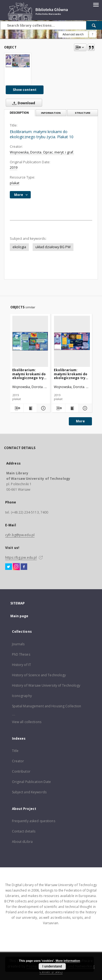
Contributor (21, 771)
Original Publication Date (32, 782)
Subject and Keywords (29, 792)
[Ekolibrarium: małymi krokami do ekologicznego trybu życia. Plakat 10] (18, 61)
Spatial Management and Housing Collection (47, 706)
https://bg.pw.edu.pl (21, 557)
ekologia (19, 247)
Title (15, 751)
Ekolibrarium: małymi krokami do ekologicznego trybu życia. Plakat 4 (72, 374)
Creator (18, 761)
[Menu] (96, 4)
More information (68, 961)
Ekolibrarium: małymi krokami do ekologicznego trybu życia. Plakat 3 (30, 374)
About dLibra (22, 842)
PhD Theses (21, 654)
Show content (25, 90)
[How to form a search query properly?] (92, 34)
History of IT (22, 665)
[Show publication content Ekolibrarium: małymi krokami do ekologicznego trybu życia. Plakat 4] (72, 408)
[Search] (94, 25)
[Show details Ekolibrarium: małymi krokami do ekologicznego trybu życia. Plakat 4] (84, 408)
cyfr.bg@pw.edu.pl (20, 535)
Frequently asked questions (34, 821)
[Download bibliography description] (17, 408)
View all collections (27, 722)
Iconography (22, 696)
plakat (15, 183)
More (80, 421)
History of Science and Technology (39, 675)
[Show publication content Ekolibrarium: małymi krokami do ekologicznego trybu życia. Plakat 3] (30, 408)
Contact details (24, 831)
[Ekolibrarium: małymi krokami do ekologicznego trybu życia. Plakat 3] (30, 341)
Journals (18, 644)
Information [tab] (51, 113)
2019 (14, 168)
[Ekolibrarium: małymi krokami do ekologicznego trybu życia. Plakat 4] (72, 341)
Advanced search (73, 34)
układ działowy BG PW (53, 247)
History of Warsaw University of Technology (46, 685)
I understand (52, 966)
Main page (19, 616)
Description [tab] (19, 113)
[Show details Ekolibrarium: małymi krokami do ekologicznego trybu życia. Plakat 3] (43, 408)
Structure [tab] (83, 113)
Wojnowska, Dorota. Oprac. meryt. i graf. (42, 152)
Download (23, 103)
